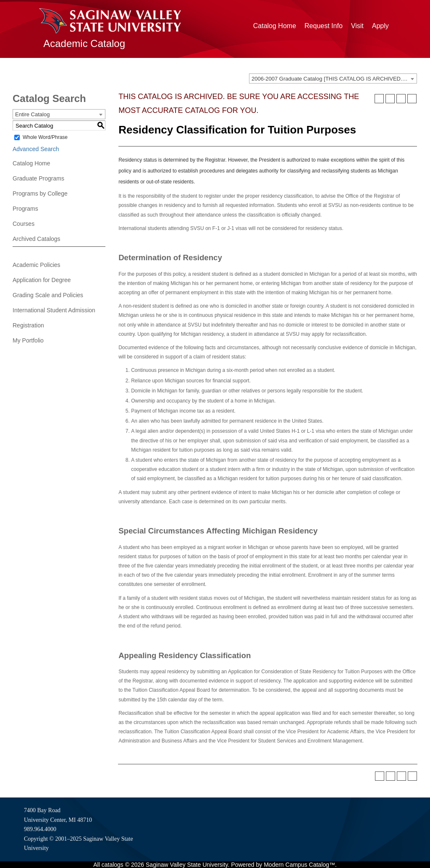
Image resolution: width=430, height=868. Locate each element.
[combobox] (333, 78)
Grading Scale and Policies (48, 295)
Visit (357, 26)
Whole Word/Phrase (45, 137)
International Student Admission (54, 310)
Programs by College (40, 193)
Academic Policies (37, 265)
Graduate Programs (38, 178)
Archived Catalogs (37, 239)
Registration (28, 325)
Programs (25, 209)
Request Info (324, 26)
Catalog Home (275, 26)
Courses (24, 224)
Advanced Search (36, 149)
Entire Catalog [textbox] (32, 114)
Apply (380, 26)
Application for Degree (42, 280)
